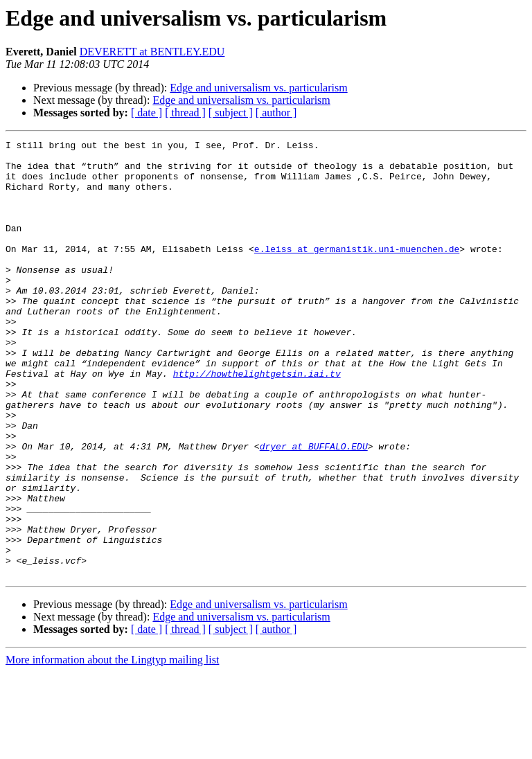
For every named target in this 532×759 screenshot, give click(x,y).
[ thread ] (185, 113)
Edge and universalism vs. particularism (258, 88)
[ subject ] (231, 113)
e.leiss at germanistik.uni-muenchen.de (357, 271)
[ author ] (276, 113)
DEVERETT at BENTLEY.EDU (152, 52)
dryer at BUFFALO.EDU (314, 508)
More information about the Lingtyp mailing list (112, 747)
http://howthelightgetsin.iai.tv (257, 421)
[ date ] (147, 113)
